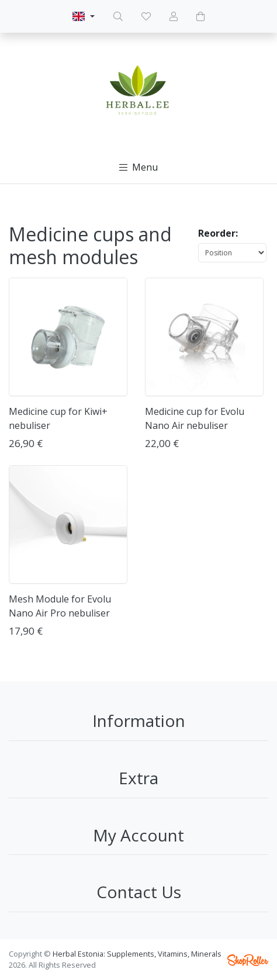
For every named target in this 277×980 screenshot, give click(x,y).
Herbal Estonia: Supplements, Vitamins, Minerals (137, 954)
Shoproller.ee (248, 960)
